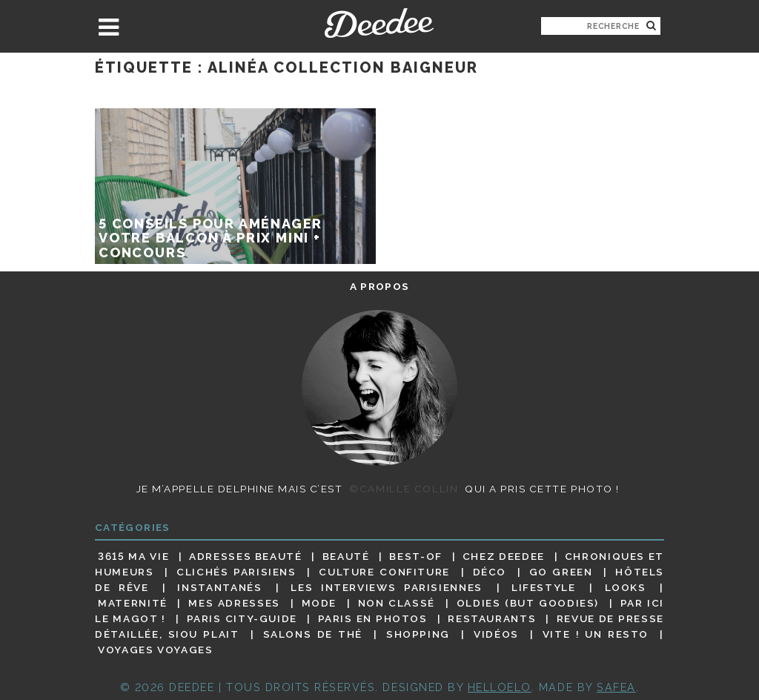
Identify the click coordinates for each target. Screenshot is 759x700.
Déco (490, 572)
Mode (319, 603)
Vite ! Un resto (596, 634)
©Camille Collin (404, 489)
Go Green (561, 572)
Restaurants (492, 618)
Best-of (415, 556)
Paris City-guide (242, 618)
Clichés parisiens (236, 572)
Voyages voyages (155, 650)
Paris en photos (373, 618)
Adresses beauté (246, 556)
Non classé (397, 603)
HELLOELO (500, 687)
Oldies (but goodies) (528, 603)
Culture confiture (384, 572)
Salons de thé (313, 634)
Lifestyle (544, 587)
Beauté (346, 556)
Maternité (133, 603)
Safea (616, 687)
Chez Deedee (504, 556)
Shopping (418, 634)
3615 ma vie (133, 556)
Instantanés (219, 587)
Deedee (379, 23)
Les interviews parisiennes (387, 587)
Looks (626, 587)
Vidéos (496, 634)
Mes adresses (234, 603)
